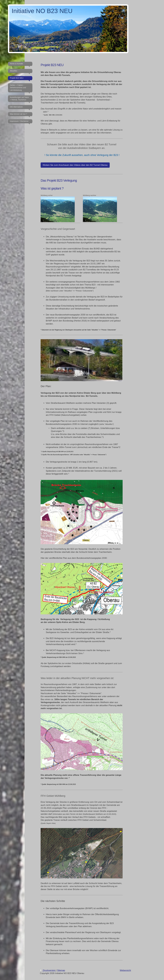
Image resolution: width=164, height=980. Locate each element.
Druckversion (48, 970)
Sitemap (61, 970)
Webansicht (125, 970)
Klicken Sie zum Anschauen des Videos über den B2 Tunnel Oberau (75, 165)
